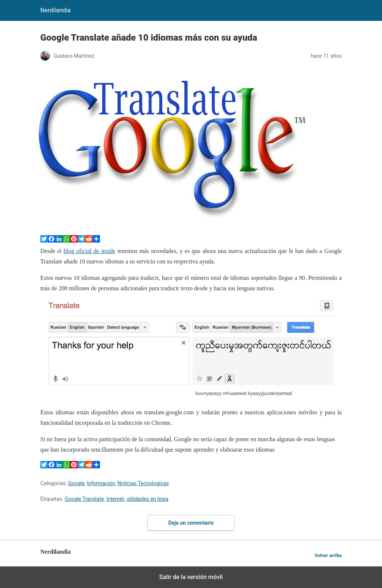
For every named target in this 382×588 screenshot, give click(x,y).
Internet (115, 499)
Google (76, 483)
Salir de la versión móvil (191, 577)
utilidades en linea (147, 499)
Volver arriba (328, 555)
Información (101, 483)
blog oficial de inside (89, 251)
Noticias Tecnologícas (143, 483)
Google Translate (84, 499)
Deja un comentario (191, 523)
